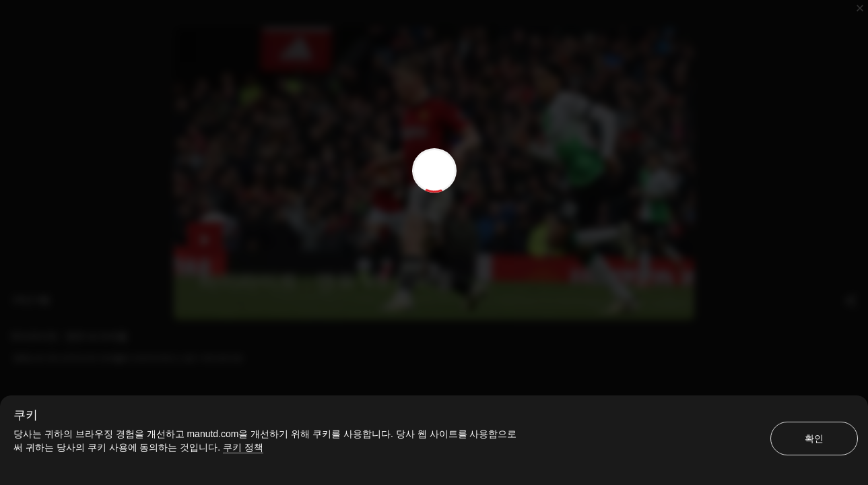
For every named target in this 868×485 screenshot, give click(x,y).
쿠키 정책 (243, 447)
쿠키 (26, 415)
